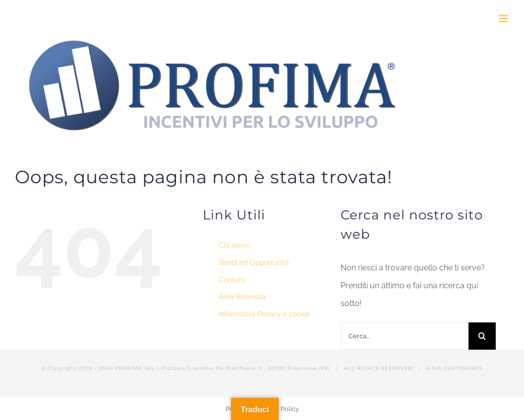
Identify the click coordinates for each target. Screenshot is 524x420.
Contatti (232, 280)
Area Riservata (242, 297)
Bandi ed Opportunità (254, 262)
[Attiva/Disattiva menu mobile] (504, 19)
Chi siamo (235, 245)
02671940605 (463, 368)
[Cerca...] (404, 336)
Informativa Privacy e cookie (264, 314)
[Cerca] (482, 336)
